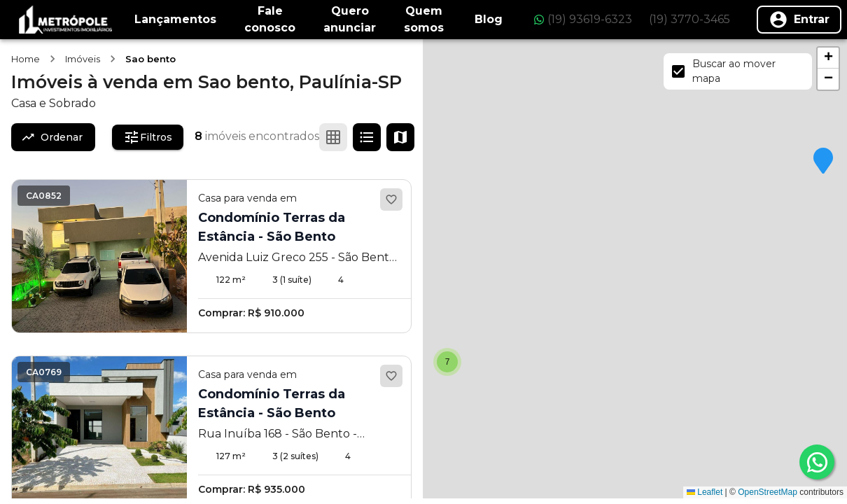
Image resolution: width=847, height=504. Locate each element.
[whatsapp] (817, 462)
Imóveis (83, 59)
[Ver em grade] (333, 137)
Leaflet (705, 492)
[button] (823, 162)
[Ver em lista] (367, 137)
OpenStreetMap (768, 492)
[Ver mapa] (400, 137)
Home (26, 59)
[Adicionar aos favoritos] (391, 199)
